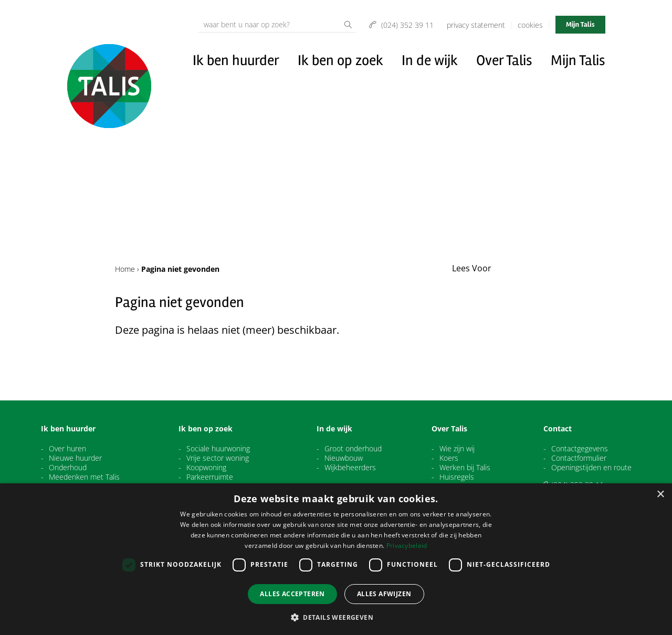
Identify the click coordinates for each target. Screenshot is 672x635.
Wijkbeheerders (350, 468)
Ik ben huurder (236, 60)
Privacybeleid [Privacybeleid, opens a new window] (407, 546)
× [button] (660, 495)
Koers (449, 458)
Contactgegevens (580, 449)
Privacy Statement (476, 25)
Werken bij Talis (465, 468)
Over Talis (504, 60)
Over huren (67, 449)
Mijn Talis (580, 24)
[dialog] (336, 559)
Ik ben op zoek (340, 60)
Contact (558, 429)
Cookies (530, 25)
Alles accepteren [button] (292, 594)
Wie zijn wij (457, 449)
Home (125, 269)
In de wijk (430, 60)
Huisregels (457, 477)
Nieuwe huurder (75, 458)
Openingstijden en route (591, 468)
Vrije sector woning (218, 458)
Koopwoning (206, 468)
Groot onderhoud (353, 449)
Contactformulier (579, 458)
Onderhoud (68, 468)
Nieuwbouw (344, 458)
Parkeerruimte (210, 477)
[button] (336, 617)
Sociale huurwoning (218, 449)
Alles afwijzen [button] (384, 594)
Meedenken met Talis (84, 477)
